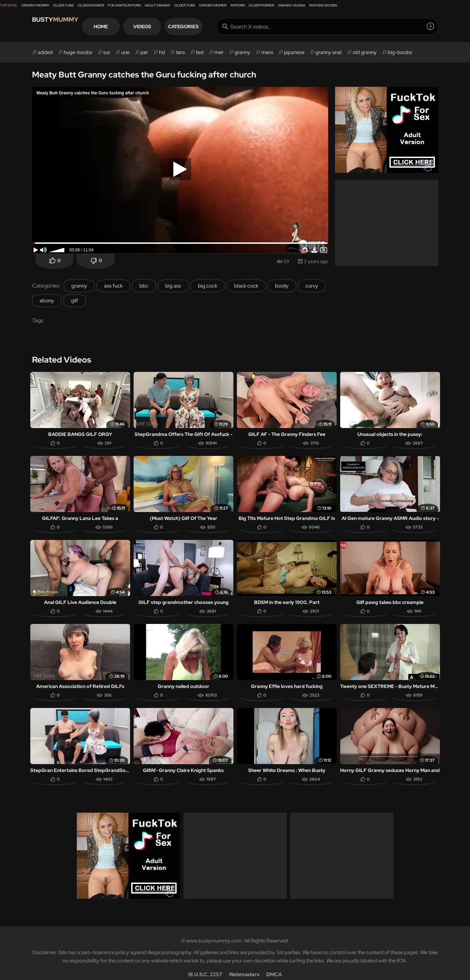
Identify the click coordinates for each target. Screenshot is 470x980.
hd (162, 52)
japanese (294, 52)
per (144, 52)
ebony (47, 301)
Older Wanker (91, 5)
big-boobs (400, 52)
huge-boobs (78, 52)
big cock (208, 286)
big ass (173, 286)
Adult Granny (158, 5)
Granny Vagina (292, 5)
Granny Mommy (35, 5)
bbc (144, 286)
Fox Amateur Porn (124, 5)
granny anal (328, 52)
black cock (246, 286)
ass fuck (113, 286)
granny (242, 52)
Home (126, 27)
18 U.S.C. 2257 (205, 965)
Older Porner (261, 5)
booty (282, 286)
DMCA (274, 965)
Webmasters (244, 965)
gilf (75, 301)
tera (180, 52)
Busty (63, 26)
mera (267, 52)
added (45, 52)
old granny (365, 52)
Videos (168, 27)
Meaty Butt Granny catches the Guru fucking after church (144, 75)
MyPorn (238, 5)
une (125, 52)
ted (200, 52)
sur (107, 52)
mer (219, 52)
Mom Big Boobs (323, 5)
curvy (312, 286)
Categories (209, 27)
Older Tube (64, 5)
